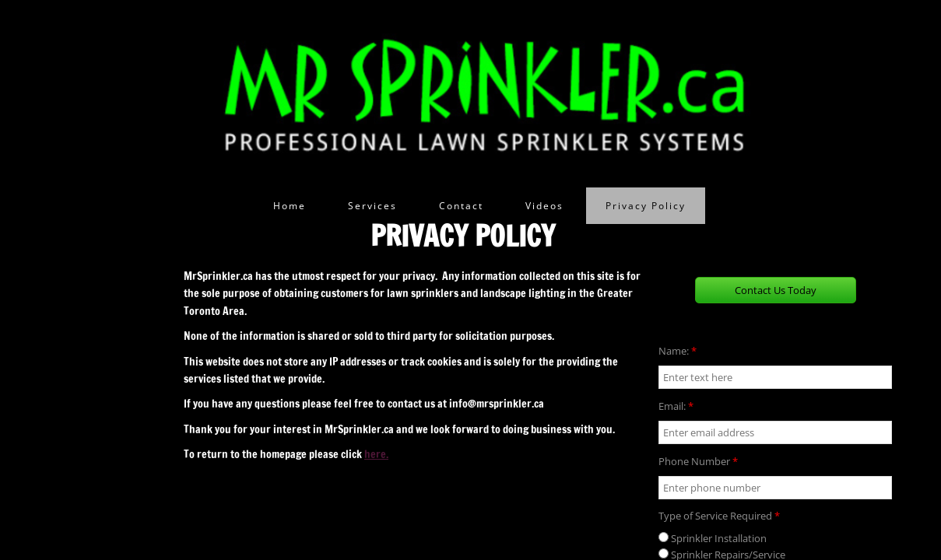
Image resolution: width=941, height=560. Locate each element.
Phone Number (698, 461)
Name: (678, 351)
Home (290, 206)
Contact (461, 206)
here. (376, 454)
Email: (676, 406)
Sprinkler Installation (713, 538)
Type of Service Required (719, 516)
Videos (544, 206)
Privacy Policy (646, 206)
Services (372, 206)
